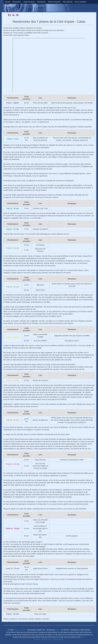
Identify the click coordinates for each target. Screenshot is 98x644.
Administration (59, 639)
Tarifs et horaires (54, 2)
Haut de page (46, 639)
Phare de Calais (20, 630)
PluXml (58, 630)
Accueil (7, 2)
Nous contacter (81, 2)
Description (17, 2)
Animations (41, 2)
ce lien (83, 637)
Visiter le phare (29, 2)
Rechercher (9, 6)
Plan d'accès (68, 2)
